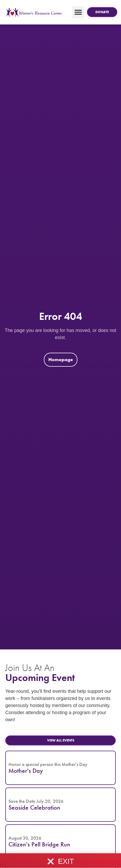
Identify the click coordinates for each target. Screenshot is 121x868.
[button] (102, 12)
